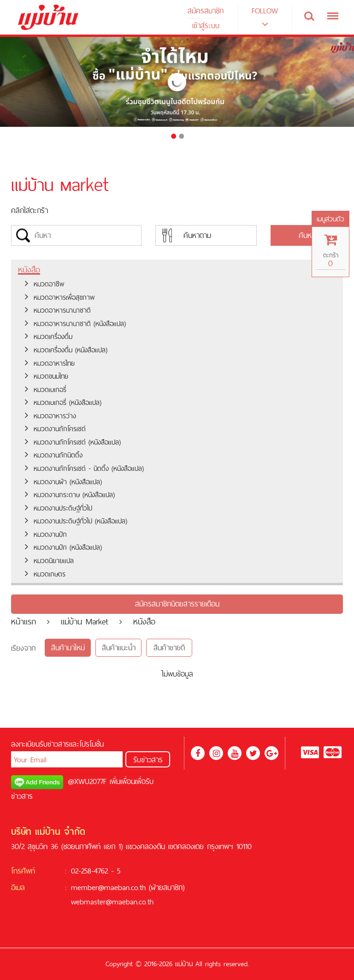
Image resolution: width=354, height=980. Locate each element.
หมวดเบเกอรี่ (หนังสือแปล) (63, 402)
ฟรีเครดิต (154, 916)
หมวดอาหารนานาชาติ (58, 310)
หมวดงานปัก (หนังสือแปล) (63, 547)
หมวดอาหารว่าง (50, 416)
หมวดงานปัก (46, 534)
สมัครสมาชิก (206, 11)
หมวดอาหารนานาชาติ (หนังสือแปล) (75, 324)
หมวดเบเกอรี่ (46, 389)
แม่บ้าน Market (85, 621)
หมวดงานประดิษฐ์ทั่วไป (59, 508)
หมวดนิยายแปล (49, 561)
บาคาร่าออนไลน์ (300, 916)
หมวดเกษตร (45, 574)
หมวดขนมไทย (47, 376)
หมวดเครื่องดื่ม (49, 336)
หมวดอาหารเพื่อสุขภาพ (60, 297)
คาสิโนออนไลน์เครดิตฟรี (195, 931)
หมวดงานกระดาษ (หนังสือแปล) (70, 495)
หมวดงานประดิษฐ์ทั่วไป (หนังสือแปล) (76, 521)
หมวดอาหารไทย (50, 363)
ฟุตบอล (130, 931)
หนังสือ (29, 270)
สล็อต (176, 916)
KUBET (106, 931)
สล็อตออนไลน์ (118, 916)
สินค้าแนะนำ (119, 647)
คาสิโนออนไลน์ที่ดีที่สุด (244, 916)
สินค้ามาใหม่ (68, 647)
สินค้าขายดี (169, 647)
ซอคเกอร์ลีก (246, 931)
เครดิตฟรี (85, 916)
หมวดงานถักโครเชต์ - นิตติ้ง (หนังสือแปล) (84, 468)
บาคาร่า (199, 916)
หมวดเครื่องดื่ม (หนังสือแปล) (66, 350)
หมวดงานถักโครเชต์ (55, 429)
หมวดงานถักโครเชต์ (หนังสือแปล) (73, 442)
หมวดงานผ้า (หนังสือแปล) (63, 482)
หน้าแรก (24, 621)
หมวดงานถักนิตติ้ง (54, 455)
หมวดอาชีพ (44, 284)
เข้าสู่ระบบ (206, 25)
